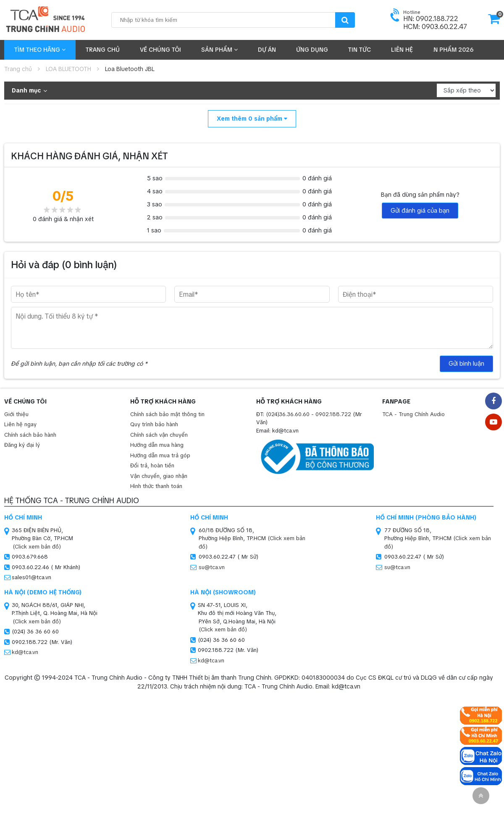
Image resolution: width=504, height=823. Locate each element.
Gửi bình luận (466, 364)
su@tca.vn (212, 567)
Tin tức (360, 50)
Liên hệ (402, 50)
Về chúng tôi (160, 50)
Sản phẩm (219, 50)
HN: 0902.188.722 (431, 19)
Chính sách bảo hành (30, 435)
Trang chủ (103, 50)
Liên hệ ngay (20, 424)
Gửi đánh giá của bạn (420, 211)
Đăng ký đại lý (22, 445)
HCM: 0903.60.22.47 (435, 27)
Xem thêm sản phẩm (252, 119)
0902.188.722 (333, 414)
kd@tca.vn (25, 652)
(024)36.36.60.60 (288, 414)
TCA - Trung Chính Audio (413, 414)
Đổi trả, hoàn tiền (152, 466)
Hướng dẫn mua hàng (157, 445)
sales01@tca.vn (31, 577)
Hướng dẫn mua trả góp (160, 455)
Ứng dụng (312, 50)
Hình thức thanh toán (156, 486)
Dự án (267, 50)
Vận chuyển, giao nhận (159, 476)
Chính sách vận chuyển (159, 435)
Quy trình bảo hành (154, 424)
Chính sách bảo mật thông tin (167, 414)
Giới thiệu (16, 414)
